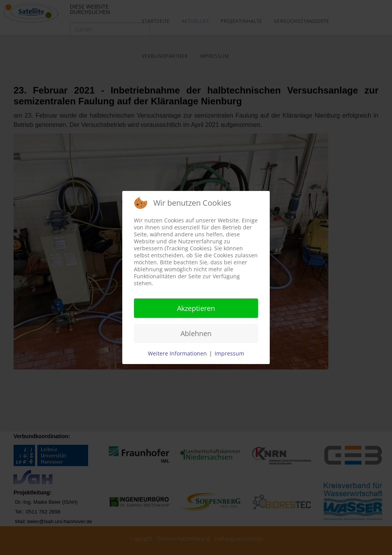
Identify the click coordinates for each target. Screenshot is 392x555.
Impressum (229, 353)
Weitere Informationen (177, 353)
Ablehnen (196, 333)
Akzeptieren (196, 308)
